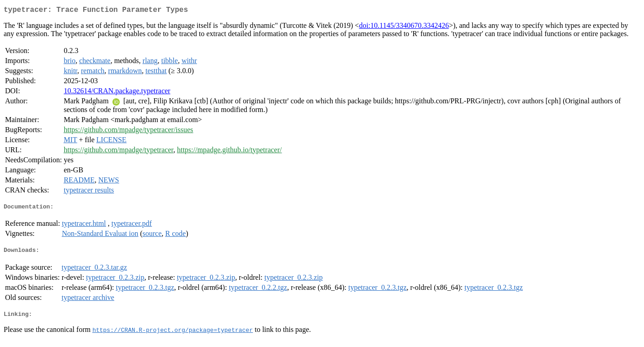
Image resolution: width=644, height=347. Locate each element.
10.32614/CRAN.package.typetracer (117, 93)
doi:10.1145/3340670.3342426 (404, 27)
